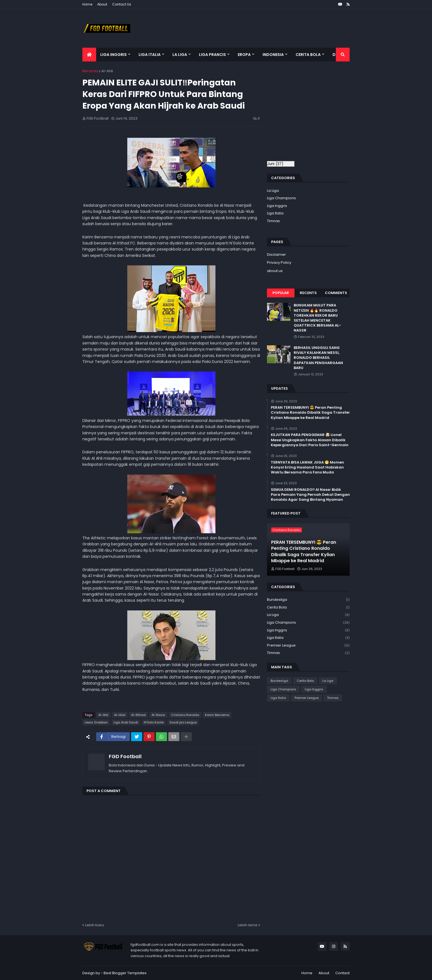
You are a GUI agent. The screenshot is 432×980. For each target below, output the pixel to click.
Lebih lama (248, 925)
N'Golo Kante (154, 722)
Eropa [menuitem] (244, 55)
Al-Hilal (120, 715)
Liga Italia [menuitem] (150, 55)
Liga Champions (281, 198)
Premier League (308, 646)
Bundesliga (308, 600)
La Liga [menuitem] (180, 55)
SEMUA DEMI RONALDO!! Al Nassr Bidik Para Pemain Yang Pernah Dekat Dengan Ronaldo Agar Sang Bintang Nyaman (310, 495)
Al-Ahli (107, 71)
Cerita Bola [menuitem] (308, 55)
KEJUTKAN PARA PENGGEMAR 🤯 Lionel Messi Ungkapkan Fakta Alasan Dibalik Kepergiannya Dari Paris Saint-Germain (310, 440)
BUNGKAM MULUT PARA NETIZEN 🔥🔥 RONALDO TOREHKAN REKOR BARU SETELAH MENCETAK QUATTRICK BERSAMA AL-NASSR (317, 318)
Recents (308, 293)
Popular (281, 293)
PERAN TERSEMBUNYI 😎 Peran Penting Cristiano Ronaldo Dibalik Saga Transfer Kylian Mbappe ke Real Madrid (310, 413)
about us (275, 271)
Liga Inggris (277, 206)
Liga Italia (275, 213)
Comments (336, 293)
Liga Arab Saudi (126, 722)
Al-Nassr (158, 715)
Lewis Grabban (96, 722)
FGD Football (125, 756)
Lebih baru (94, 925)
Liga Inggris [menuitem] (114, 55)
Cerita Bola (308, 608)
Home (87, 4)
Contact (342, 973)
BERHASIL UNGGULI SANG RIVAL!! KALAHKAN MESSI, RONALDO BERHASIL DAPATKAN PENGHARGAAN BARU (318, 358)
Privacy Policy (279, 262)
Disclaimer (276, 255)
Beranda (90, 71)
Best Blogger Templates (125, 973)
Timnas (273, 221)
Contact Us (122, 4)
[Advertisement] (313, 114)
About (102, 4)
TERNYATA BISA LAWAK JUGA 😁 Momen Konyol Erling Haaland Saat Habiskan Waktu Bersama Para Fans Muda (307, 467)
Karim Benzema (217, 715)
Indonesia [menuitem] (273, 55)
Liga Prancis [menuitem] (212, 55)
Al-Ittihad (138, 715)
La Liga (273, 191)
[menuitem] (89, 55)
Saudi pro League (183, 722)
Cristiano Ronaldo (185, 715)
